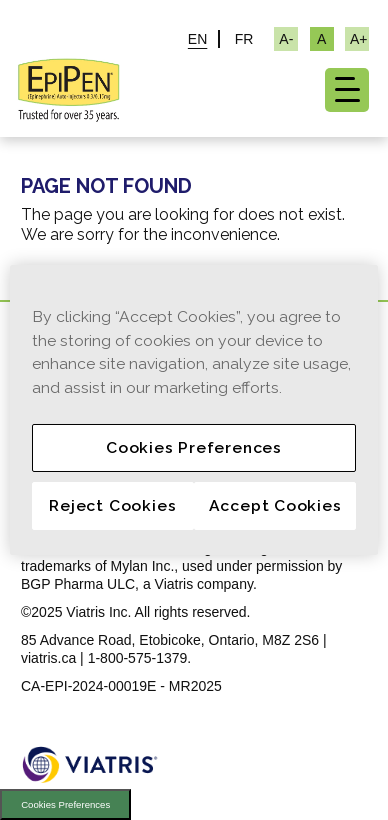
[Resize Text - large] (357, 39)
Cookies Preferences (65, 804)
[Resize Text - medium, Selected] (322, 39)
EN (197, 39)
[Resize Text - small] (286, 39)
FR (244, 39)
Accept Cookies (275, 505)
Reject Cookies (112, 505)
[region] (194, 410)
